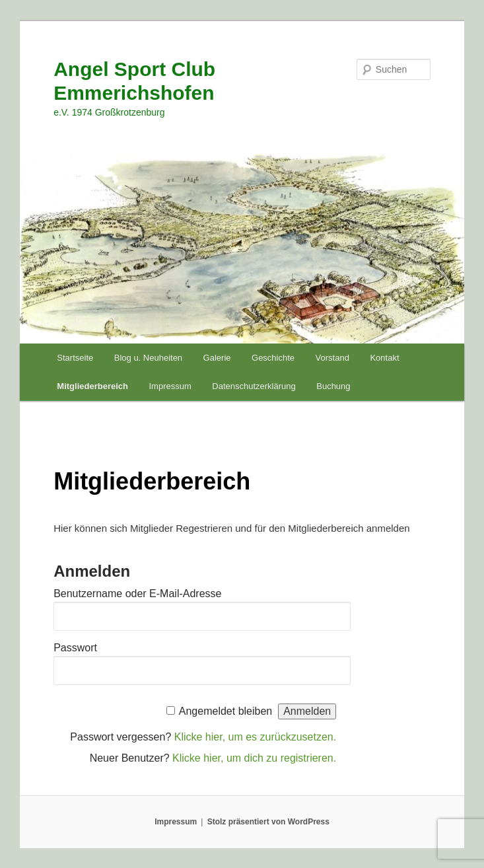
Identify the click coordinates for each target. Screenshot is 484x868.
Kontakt (384, 358)
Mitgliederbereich (92, 386)
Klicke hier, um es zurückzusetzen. (255, 737)
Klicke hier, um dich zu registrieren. (254, 758)
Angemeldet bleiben (225, 711)
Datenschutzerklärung (254, 386)
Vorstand (332, 358)
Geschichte (273, 358)
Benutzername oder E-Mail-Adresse (137, 594)
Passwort (75, 648)
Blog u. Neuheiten (148, 358)
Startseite (75, 358)
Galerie (217, 358)
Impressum (170, 386)
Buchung (333, 386)
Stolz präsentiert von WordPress (268, 822)
